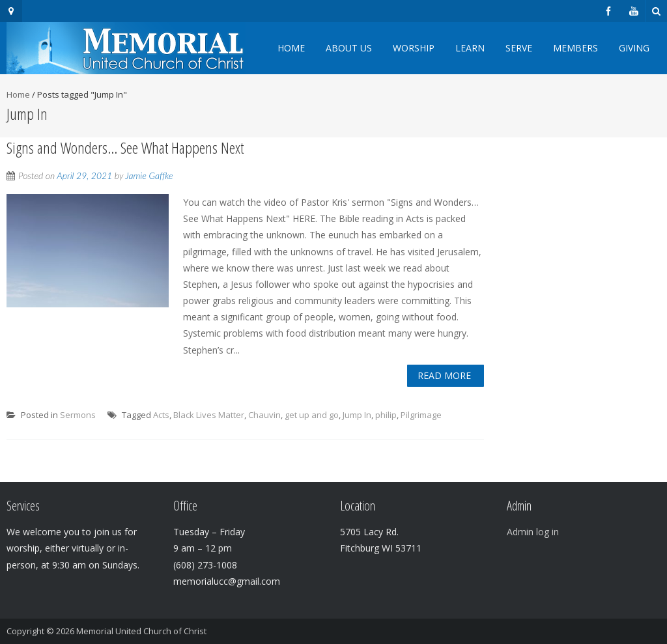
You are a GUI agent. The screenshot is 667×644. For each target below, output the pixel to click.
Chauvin (264, 415)
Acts (161, 415)
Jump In (357, 415)
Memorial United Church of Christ (141, 631)
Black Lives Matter (209, 415)
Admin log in (533, 532)
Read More (444, 375)
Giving (634, 48)
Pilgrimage (421, 415)
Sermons (78, 415)
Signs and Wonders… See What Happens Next (125, 147)
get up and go (312, 415)
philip (386, 415)
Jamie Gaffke (149, 175)
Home (291, 48)
